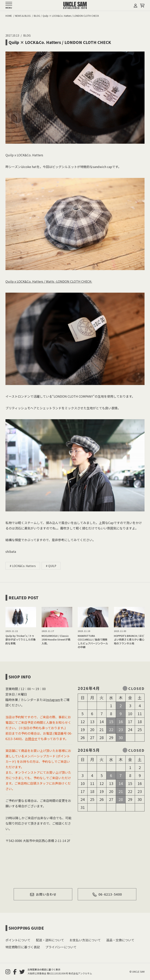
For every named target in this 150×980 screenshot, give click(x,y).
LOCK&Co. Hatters (24, 566)
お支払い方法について (85, 940)
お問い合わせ (43, 894)
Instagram (53, 700)
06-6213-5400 (107, 894)
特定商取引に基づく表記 (23, 947)
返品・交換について (120, 940)
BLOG (27, 35)
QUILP (52, 566)
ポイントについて (18, 940)
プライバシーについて (61, 947)
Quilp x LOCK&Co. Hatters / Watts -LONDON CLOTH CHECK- (49, 281)
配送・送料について (50, 940)
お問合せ (31, 739)
